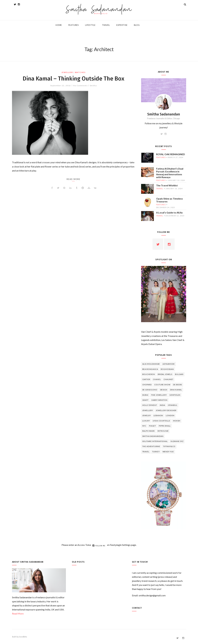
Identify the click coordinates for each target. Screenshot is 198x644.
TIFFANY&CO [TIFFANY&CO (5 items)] (169, 446)
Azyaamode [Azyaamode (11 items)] (169, 364)
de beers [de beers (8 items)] (178, 385)
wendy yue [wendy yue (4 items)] (168, 452)
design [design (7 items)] (164, 390)
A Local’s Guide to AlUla (169, 212)
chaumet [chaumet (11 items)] (169, 379)
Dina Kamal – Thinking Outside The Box (73, 79)
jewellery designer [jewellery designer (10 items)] (166, 410)
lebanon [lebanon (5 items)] (158, 415)
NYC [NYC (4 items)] (144, 426)
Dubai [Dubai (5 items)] (145, 395)
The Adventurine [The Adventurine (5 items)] (151, 446)
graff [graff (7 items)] (145, 400)
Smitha (93, 86)
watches (80, 72)
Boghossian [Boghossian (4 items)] (167, 369)
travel (160, 189)
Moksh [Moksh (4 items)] (177, 421)
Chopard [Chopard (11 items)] (147, 385)
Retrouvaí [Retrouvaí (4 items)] (163, 431)
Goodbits (23, 637)
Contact (137, 608)
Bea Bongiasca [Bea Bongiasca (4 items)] (150, 369)
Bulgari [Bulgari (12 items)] (179, 374)
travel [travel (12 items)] (146, 452)
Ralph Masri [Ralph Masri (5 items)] (149, 431)
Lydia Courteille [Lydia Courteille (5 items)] (162, 421)
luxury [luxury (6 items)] (146, 421)
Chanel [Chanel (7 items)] (157, 379)
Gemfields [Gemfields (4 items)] (175, 395)
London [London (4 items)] (170, 415)
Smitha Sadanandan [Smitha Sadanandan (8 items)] (153, 436)
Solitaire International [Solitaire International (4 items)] (155, 441)
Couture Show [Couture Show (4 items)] (162, 385)
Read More (18, 613)
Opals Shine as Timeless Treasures (169, 200)
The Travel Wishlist (167, 185)
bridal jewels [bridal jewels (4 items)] (165, 374)
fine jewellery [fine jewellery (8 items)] (159, 395)
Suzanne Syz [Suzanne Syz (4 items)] (177, 441)
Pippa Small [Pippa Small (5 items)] (165, 426)
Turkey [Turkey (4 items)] (156, 452)
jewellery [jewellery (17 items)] (148, 410)
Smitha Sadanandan (99, 10)
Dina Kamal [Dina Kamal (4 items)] (176, 390)
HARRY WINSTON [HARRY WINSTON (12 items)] (159, 400)
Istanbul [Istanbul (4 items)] (173, 405)
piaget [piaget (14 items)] (153, 426)
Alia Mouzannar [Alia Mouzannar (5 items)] (151, 364)
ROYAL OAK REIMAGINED (171, 154)
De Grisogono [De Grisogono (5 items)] (150, 390)
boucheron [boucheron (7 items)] (149, 374)
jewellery (67, 72)
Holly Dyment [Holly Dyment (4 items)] (150, 405)
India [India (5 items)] (162, 405)
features (161, 157)
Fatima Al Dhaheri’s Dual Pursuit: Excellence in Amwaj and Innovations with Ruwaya (170, 173)
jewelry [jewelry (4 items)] (147, 415)
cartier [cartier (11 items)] (146, 379)
